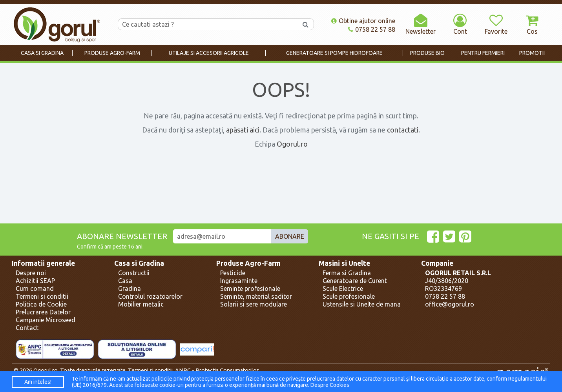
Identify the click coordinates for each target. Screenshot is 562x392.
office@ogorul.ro (450, 304)
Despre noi (31, 273)
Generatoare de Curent (355, 281)
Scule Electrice (343, 289)
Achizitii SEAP (35, 281)
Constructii (134, 273)
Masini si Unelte (344, 263)
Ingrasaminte (239, 281)
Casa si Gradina (139, 263)
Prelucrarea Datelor (43, 312)
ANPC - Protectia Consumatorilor (217, 370)
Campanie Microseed (46, 320)
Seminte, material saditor (256, 296)
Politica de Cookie (41, 304)
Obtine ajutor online (363, 21)
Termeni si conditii (42, 296)
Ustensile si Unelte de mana (362, 304)
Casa (125, 281)
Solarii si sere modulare (254, 304)
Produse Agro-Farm (248, 263)
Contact (27, 328)
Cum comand (35, 289)
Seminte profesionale (250, 289)
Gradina (130, 289)
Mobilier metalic (141, 304)
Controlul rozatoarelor (150, 296)
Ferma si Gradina (347, 273)
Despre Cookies (330, 385)
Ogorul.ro (292, 144)
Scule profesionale (349, 296)
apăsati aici (243, 130)
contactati (403, 130)
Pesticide (233, 273)
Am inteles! (38, 382)
